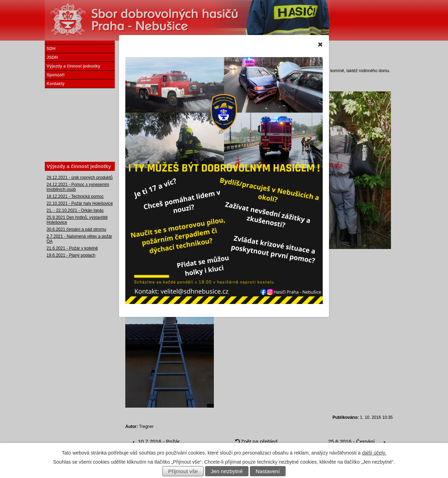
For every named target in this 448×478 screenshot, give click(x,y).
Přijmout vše (183, 471)
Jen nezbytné (227, 471)
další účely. (374, 453)
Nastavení (268, 471)
